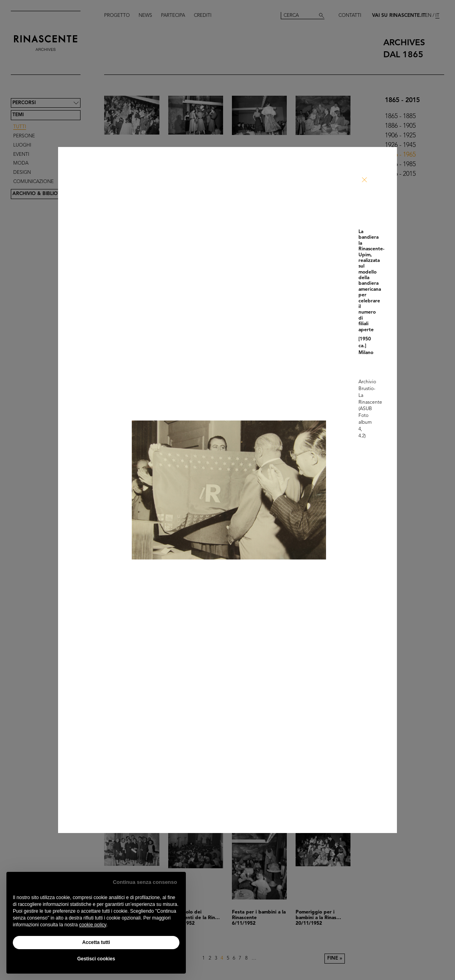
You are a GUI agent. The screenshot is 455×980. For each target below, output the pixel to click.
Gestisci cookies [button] (96, 959)
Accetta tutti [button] (96, 942)
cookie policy (93, 925)
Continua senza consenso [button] (145, 882)
